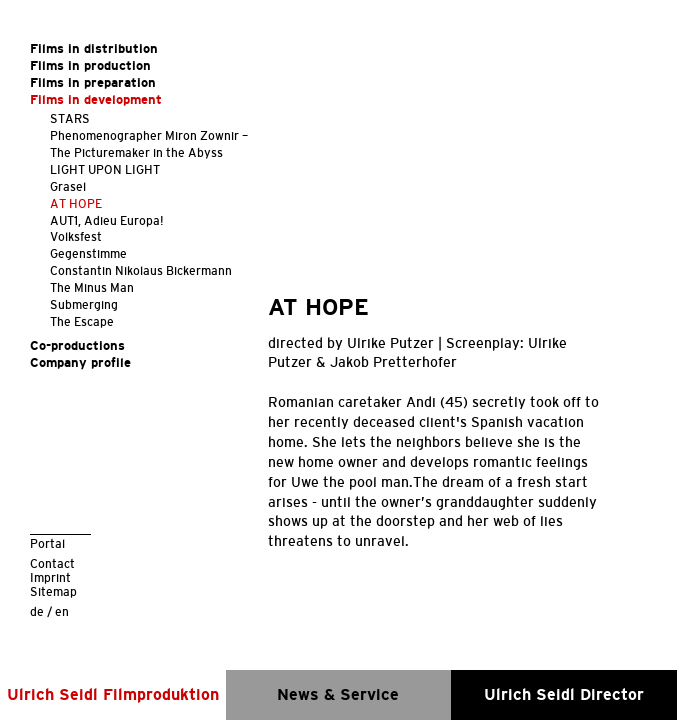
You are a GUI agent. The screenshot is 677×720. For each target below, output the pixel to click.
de (37, 611)
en (62, 611)
